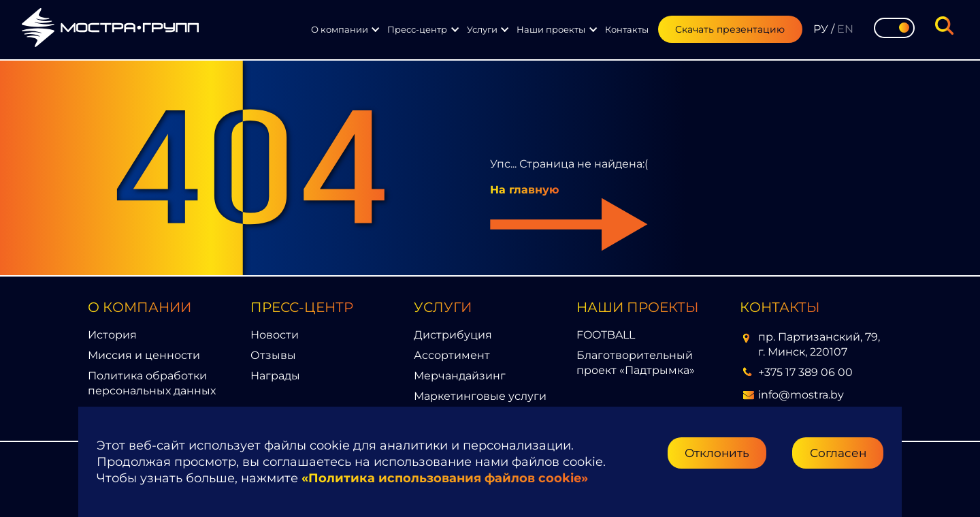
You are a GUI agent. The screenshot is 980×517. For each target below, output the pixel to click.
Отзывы (273, 355)
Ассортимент (452, 355)
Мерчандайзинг (460, 376)
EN (845, 29)
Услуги (482, 30)
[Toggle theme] (894, 28)
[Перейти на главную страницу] (110, 30)
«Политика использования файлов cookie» (445, 478)
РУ (821, 29)
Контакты (627, 30)
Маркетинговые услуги (480, 396)
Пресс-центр (417, 30)
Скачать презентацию (730, 29)
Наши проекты (551, 30)
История (112, 335)
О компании (340, 30)
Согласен (838, 453)
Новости (275, 335)
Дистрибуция (453, 335)
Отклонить (717, 453)
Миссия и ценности (144, 355)
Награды (275, 376)
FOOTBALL (606, 335)
